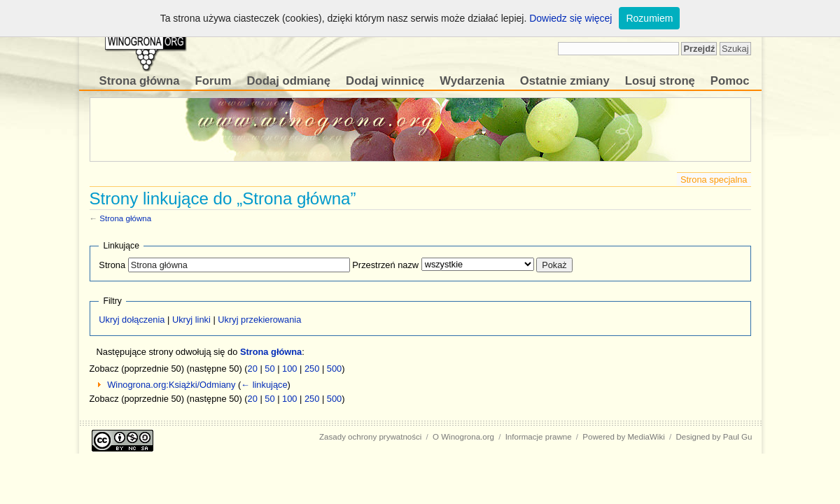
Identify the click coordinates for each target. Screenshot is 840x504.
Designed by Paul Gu (714, 437)
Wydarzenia (472, 81)
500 (334, 369)
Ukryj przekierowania (259, 320)
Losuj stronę (660, 81)
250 (312, 369)
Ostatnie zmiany (565, 81)
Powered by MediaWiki (623, 437)
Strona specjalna (714, 180)
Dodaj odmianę (288, 81)
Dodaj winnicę (385, 81)
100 (289, 369)
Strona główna (140, 81)
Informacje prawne (539, 437)
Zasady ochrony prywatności (370, 437)
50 (269, 369)
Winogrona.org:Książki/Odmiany (171, 385)
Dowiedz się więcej (570, 18)
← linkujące (264, 385)
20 (253, 369)
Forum (213, 81)
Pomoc (730, 81)
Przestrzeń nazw (385, 265)
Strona (112, 265)
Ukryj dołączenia (132, 320)
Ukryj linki (191, 320)
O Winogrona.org (463, 437)
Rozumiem (649, 18)
